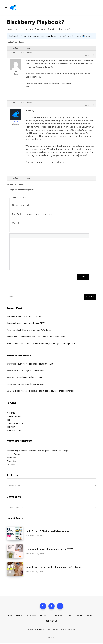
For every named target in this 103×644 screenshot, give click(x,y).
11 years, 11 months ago (68, 36)
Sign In (20, 616)
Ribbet (9, 377)
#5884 (93, 105)
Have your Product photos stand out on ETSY (26, 323)
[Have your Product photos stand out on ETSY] (16, 551)
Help (8, 420)
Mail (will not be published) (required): (32, 214)
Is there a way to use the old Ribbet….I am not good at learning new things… (38, 451)
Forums (18, 29)
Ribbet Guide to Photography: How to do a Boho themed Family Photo (36, 337)
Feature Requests (14, 416)
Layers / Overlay (13, 454)
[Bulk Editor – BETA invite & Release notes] (16, 533)
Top (51, 638)
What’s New (11, 458)
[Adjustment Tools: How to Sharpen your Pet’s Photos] (16, 569)
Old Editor (11, 465)
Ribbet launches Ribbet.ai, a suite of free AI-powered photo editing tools (44, 391)
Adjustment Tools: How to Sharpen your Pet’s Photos (29, 330)
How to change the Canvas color (30, 371)
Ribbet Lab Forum (14, 430)
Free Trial (45, 616)
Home (10, 29)
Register (32, 616)
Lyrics (89, 616)
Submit (83, 277)
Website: (17, 223)
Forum (79, 616)
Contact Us (51, 621)
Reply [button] (87, 55)
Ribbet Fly (11, 427)
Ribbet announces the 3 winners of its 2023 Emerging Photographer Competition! (41, 344)
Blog (69, 616)
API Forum (11, 413)
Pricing (58, 616)
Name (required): (21, 205)
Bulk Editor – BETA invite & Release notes (24, 317)
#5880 (93, 55)
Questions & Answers (35, 29)
